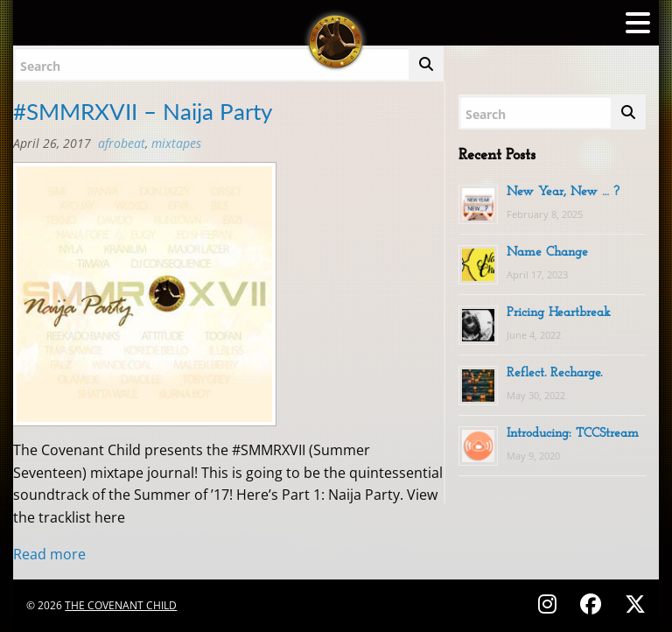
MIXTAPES (176, 143)
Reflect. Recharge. (554, 373)
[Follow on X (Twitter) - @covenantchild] (632, 604)
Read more (49, 554)
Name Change (547, 253)
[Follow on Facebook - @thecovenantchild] (593, 604)
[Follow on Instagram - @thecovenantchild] (550, 604)
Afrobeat (122, 143)
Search (40, 66)
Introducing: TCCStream (573, 434)
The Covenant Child (121, 605)
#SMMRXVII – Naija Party (143, 111)
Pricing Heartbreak (559, 313)
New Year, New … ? (563, 192)
